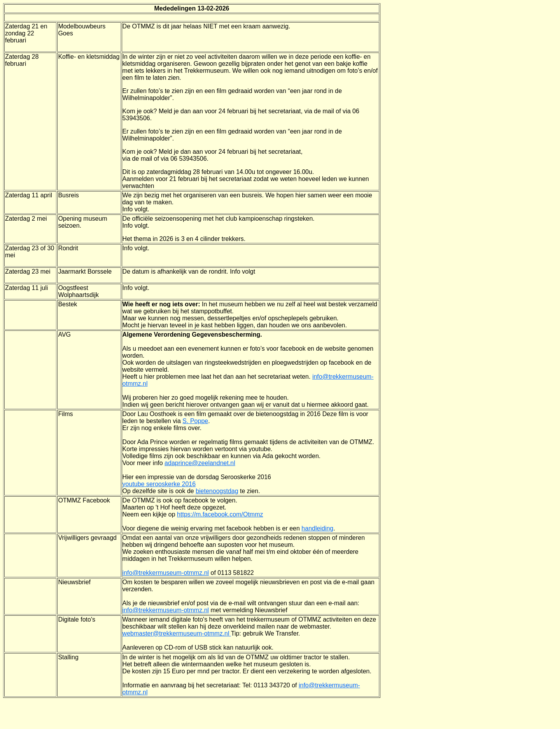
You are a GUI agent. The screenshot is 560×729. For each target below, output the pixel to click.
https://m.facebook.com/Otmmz (220, 514)
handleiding (317, 528)
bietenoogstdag (217, 491)
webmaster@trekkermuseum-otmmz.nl (177, 633)
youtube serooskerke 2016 (159, 484)
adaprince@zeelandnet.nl (200, 463)
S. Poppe (195, 421)
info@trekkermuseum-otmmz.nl (166, 573)
